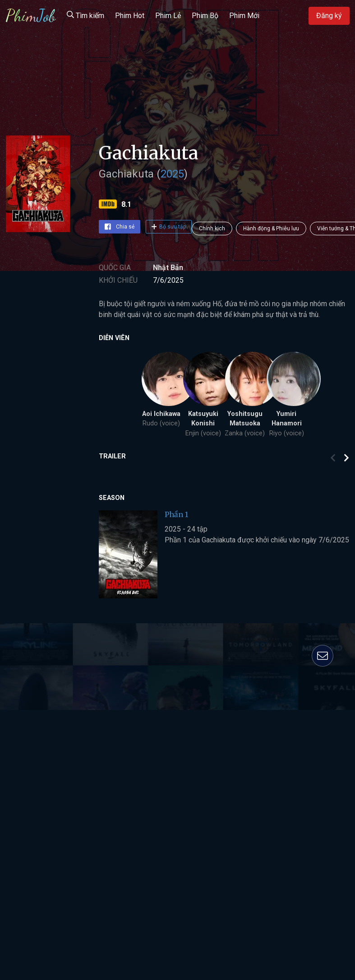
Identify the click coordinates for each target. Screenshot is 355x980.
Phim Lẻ (168, 16)
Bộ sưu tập (169, 227)
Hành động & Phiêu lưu (271, 229)
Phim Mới (244, 16)
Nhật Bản (168, 268)
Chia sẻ (119, 227)
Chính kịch (212, 229)
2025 (172, 174)
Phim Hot (130, 16)
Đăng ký (329, 16)
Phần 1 (176, 514)
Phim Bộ (205, 16)
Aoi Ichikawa (161, 414)
